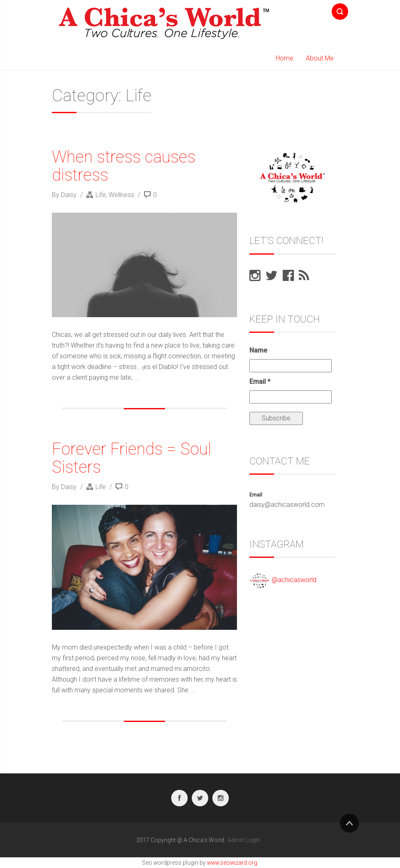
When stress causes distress (124, 166)
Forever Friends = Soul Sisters (132, 458)
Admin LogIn (244, 840)
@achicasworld (294, 580)
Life (101, 195)
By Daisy (65, 195)
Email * (260, 382)
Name (258, 350)
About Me (320, 58)
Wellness (121, 195)
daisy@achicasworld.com (287, 505)
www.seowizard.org (232, 863)
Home (285, 58)
